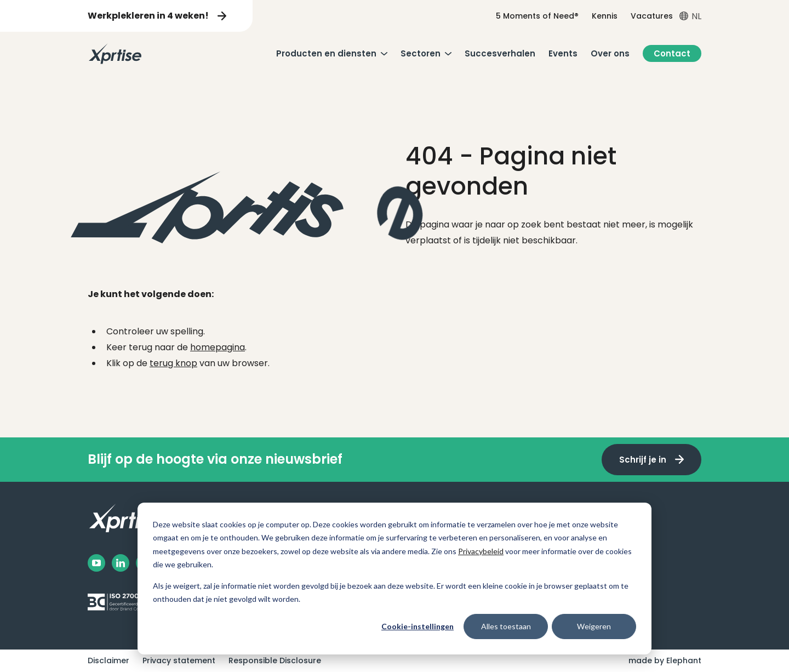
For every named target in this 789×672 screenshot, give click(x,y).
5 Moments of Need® (537, 16)
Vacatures (652, 16)
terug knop (173, 363)
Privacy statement (179, 660)
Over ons (610, 53)
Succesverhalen (500, 53)
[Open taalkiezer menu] (690, 16)
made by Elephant (665, 660)
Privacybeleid (481, 551)
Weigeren (594, 626)
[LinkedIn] (121, 563)
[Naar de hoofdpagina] (115, 54)
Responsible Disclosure (275, 660)
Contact (672, 53)
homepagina (218, 347)
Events (563, 53)
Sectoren (421, 53)
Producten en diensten (326, 53)
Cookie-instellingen (418, 626)
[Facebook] (96, 563)
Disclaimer (108, 660)
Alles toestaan (506, 626)
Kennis (605, 16)
